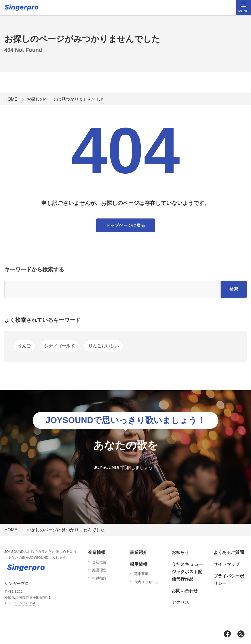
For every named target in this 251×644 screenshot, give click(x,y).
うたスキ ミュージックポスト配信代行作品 (187, 572)
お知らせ (180, 552)
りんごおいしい (103, 346)
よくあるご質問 (229, 552)
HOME (11, 99)
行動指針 (99, 578)
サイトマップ (227, 564)
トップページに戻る (125, 225)
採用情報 (139, 564)
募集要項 (141, 574)
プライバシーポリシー (229, 580)
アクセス (180, 602)
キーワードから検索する (34, 269)
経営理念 (99, 570)
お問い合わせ (185, 591)
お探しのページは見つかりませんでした (66, 99)
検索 (234, 289)
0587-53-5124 (24, 603)
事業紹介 (139, 552)
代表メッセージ (147, 582)
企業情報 (97, 552)
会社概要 (99, 562)
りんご (24, 346)
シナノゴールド (59, 346)
